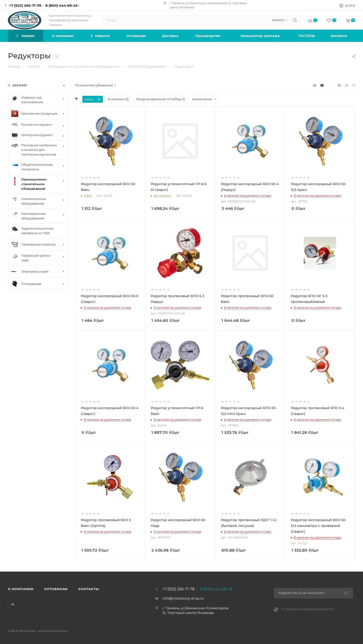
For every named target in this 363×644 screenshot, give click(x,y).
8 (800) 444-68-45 (61, 5)
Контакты (89, 589)
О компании (21, 589)
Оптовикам (56, 589)
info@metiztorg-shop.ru (183, 598)
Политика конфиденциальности (307, 609)
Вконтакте (13, 604)
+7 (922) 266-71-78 (25, 5)
